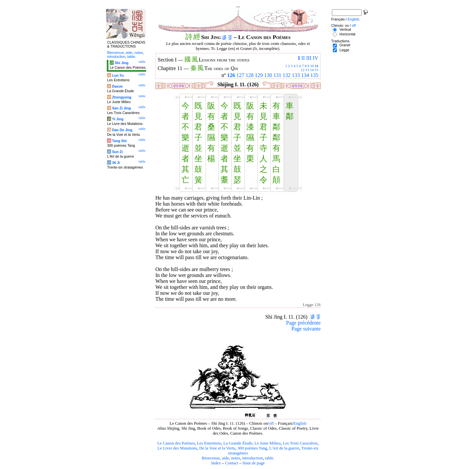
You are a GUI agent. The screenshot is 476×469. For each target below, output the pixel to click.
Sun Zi (118, 152)
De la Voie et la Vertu (217, 448)
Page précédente (303, 323)
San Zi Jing (121, 108)
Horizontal (347, 34)
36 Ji (116, 163)
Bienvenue (211, 458)
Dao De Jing (122, 130)
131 (277, 75)
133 (296, 75)
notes (236, 458)
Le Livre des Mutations (177, 448)
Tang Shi (119, 141)
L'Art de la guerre (284, 448)
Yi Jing (118, 119)
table (269, 458)
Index (216, 463)
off (271, 423)
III (309, 58)
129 (259, 75)
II (303, 58)
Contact (232, 463)
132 (287, 75)
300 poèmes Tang (252, 448)
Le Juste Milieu (268, 443)
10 (312, 66)
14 (312, 70)
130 (268, 75)
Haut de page (254, 463)
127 (240, 75)
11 (317, 66)
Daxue (117, 86)
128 (250, 75)
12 (303, 70)
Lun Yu (118, 75)
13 (307, 70)
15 (317, 70)
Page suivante (306, 329)
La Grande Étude (238, 443)
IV (316, 58)
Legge (344, 50)
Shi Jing (121, 63)
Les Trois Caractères (300, 443)
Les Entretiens (209, 443)
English (300, 423)
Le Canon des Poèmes (176, 443)
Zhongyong (122, 97)
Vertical (345, 29)
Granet (345, 45)
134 (305, 75)
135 (314, 75)
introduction (253, 458)
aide (225, 458)
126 (231, 75)
